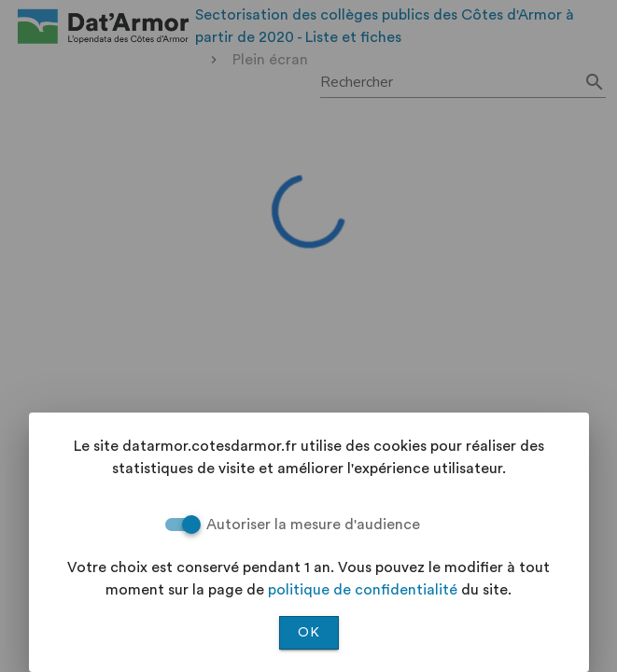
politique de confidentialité (363, 590)
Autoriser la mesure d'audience (313, 525)
